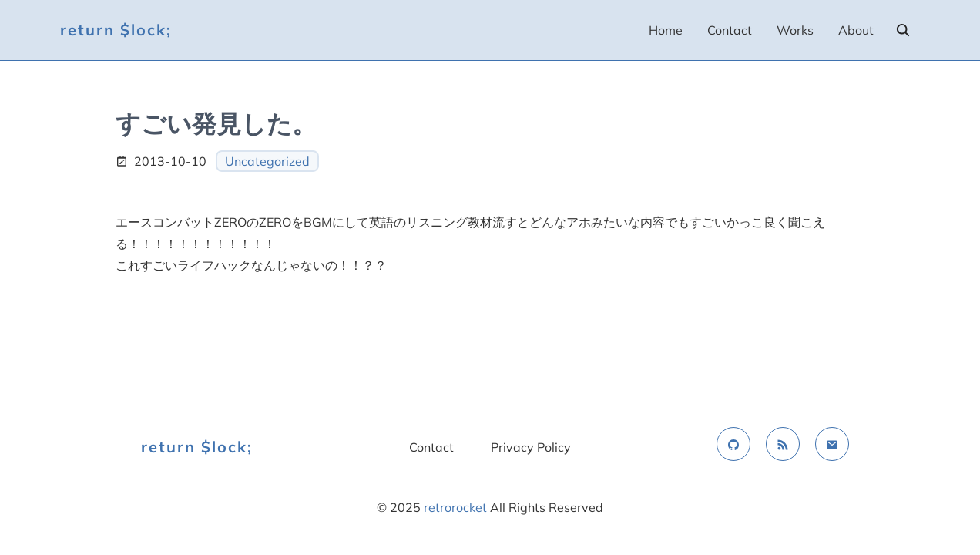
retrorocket (455, 507)
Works (795, 30)
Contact (730, 30)
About (856, 30)
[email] (832, 444)
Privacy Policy (531, 447)
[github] (733, 444)
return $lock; (116, 30)
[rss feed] (783, 444)
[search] (903, 30)
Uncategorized (267, 161)
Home (666, 30)
